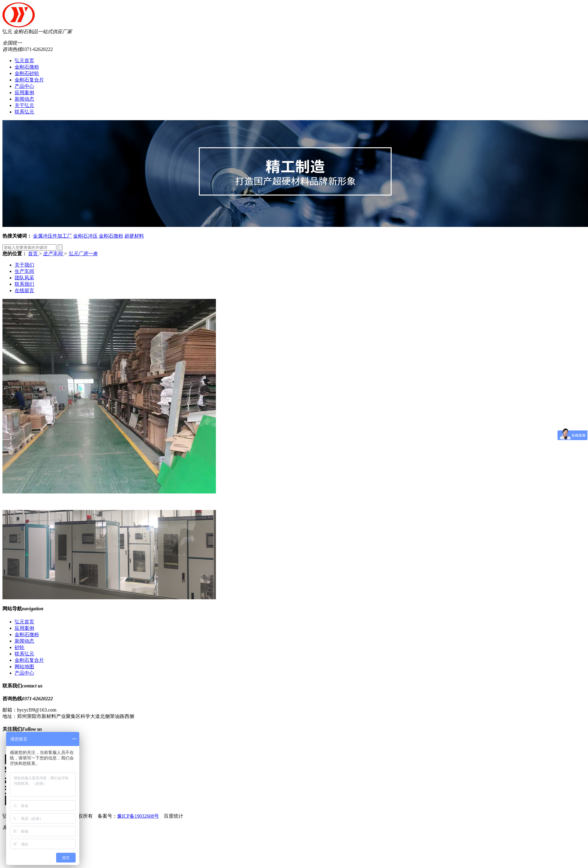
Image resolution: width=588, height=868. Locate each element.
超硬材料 (134, 236)
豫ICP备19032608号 (138, 816)
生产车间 (53, 254)
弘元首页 (24, 61)
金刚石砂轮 (27, 73)
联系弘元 (24, 112)
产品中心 (24, 86)
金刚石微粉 (27, 67)
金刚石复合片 (29, 80)
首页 (34, 254)
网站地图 (24, 667)
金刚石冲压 (85, 236)
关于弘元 (24, 105)
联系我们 (24, 284)
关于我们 (24, 265)
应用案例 (24, 93)
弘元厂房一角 (83, 254)
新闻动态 (24, 99)
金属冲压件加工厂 (52, 236)
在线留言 (24, 291)
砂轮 (20, 647)
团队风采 (24, 278)
